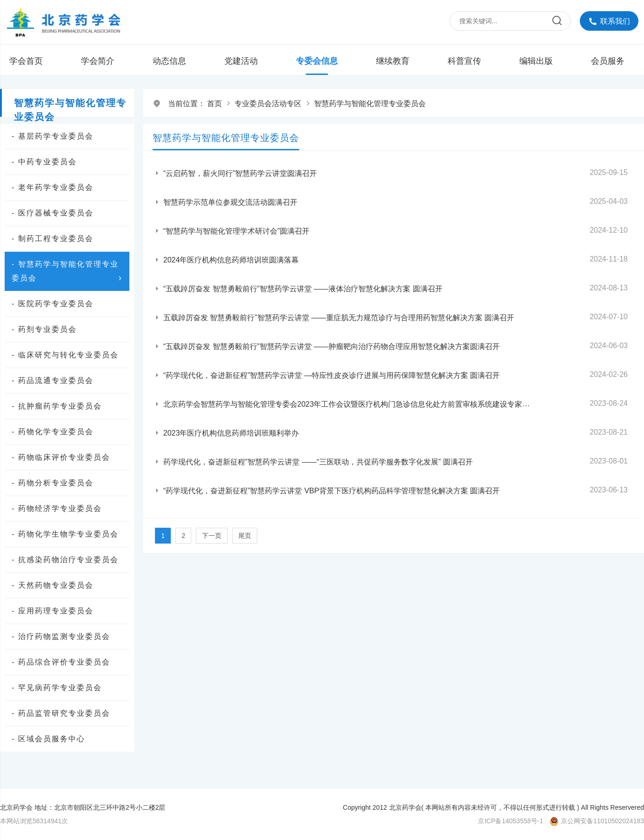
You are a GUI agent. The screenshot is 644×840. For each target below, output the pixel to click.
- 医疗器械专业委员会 (53, 213)
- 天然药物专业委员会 (53, 585)
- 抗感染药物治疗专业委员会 (65, 560)
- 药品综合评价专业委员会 (61, 662)
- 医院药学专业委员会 (53, 304)
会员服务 (608, 61)
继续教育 (393, 61)
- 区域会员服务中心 (48, 739)
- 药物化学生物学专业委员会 (65, 534)
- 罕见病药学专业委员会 (57, 688)
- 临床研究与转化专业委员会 (65, 355)
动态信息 (169, 61)
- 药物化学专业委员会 (53, 432)
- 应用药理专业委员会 (53, 611)
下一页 (212, 536)
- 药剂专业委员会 (44, 329)
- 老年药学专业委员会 (53, 187)
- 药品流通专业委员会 (53, 380)
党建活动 (241, 61)
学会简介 (98, 61)
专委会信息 (317, 61)
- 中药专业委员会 (44, 162)
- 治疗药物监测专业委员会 (61, 636)
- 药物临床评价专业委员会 (61, 457)
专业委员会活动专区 (268, 104)
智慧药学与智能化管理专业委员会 (370, 104)
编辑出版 (536, 61)
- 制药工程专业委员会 (53, 239)
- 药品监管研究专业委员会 (61, 713)
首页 (215, 104)
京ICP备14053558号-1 (510, 821)
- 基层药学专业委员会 (53, 136)
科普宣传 (464, 61)
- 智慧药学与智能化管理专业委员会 (68, 273)
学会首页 (26, 61)
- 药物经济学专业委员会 (57, 508)
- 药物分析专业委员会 (53, 483)
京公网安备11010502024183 (602, 821)
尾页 (245, 536)
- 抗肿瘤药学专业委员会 (57, 406)
